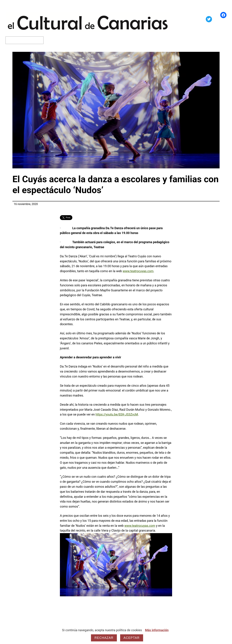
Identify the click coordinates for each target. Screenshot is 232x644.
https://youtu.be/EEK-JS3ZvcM (117, 414)
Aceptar (132, 638)
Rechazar (104, 638)
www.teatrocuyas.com (138, 271)
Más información (157, 630)
